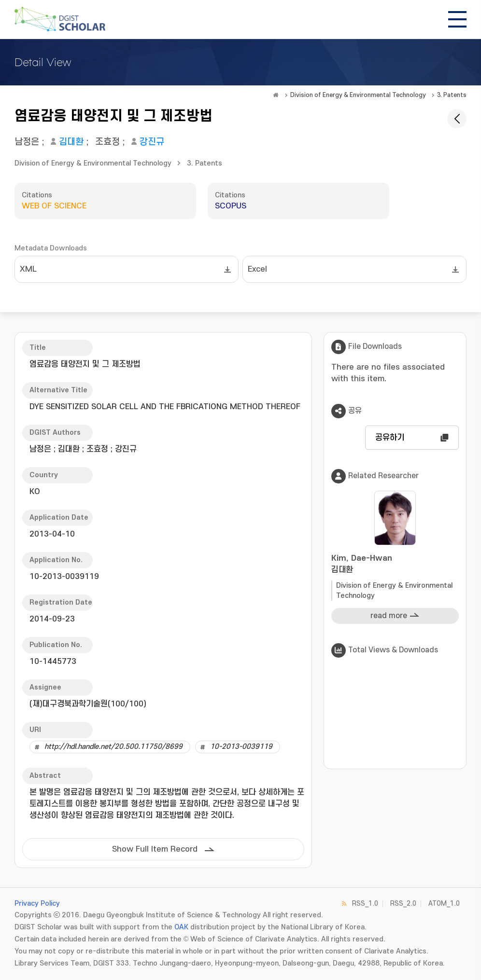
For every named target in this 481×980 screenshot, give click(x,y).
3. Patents (452, 95)
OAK (181, 927)
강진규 (152, 142)
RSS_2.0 (403, 904)
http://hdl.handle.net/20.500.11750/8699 (113, 747)
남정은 (27, 142)
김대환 (71, 142)
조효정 (107, 142)
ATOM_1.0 (444, 904)
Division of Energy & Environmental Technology (358, 95)
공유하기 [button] (390, 438)
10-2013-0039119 (241, 747)
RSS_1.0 (365, 904)
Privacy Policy (37, 904)
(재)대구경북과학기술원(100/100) (88, 704)
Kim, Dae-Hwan (395, 565)
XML (28, 269)
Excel (257, 269)
